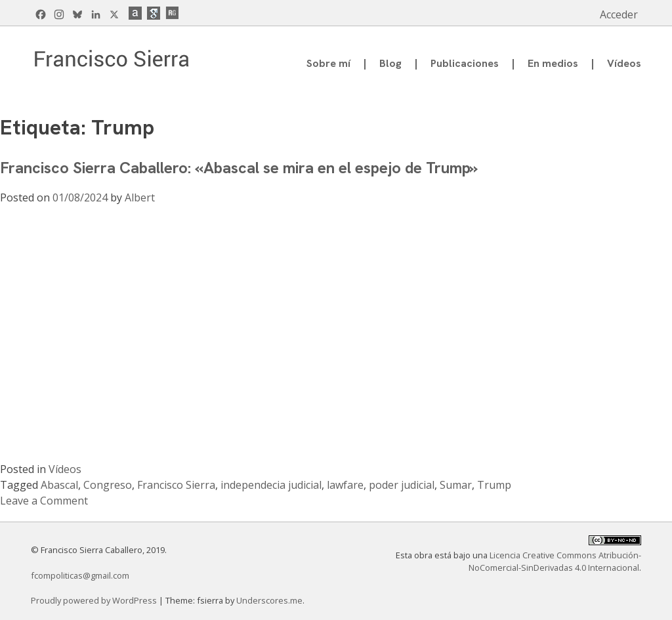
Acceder (619, 14)
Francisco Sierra (176, 485)
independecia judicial (271, 485)
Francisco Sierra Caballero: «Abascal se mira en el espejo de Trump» (239, 168)
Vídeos (624, 63)
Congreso (108, 485)
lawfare (345, 485)
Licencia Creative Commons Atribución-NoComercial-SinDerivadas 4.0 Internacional (555, 561)
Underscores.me (269, 600)
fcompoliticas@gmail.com (80, 575)
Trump (494, 485)
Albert (140, 197)
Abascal (59, 485)
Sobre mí (328, 63)
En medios (553, 63)
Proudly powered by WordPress (95, 600)
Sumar (456, 485)
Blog (390, 63)
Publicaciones (465, 63)
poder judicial (402, 485)
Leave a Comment (44, 501)
